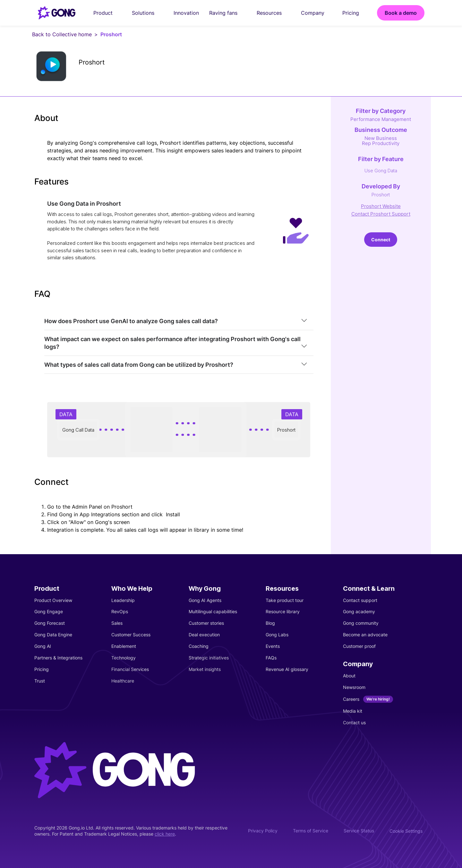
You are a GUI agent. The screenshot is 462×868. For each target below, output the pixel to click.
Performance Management (381, 119)
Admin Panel (87, 507)
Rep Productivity (381, 143)
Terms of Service (311, 831)
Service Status (359, 831)
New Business (381, 138)
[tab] (179, 321)
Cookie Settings (406, 831)
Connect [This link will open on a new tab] (381, 240)
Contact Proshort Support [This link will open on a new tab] (381, 214)
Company (317, 13)
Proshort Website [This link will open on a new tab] (381, 206)
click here (165, 834)
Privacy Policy (263, 831)
